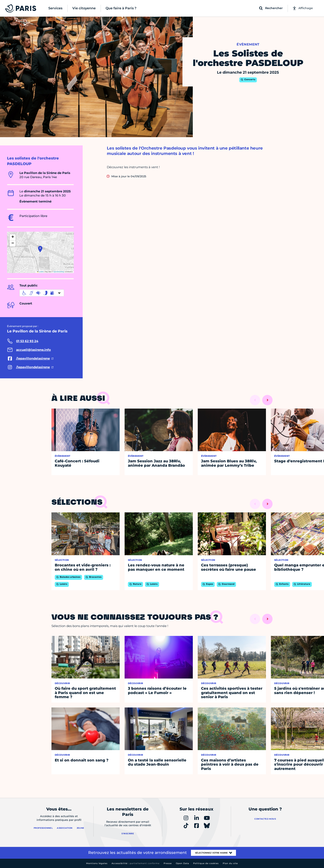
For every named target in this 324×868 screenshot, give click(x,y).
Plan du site (230, 863)
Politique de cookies (206, 863)
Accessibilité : (136, 863)
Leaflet (40, 272)
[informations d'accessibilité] (42, 293)
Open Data (182, 863)
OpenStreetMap (59, 272)
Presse (168, 863)
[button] (40, 249)
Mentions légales (97, 863)
